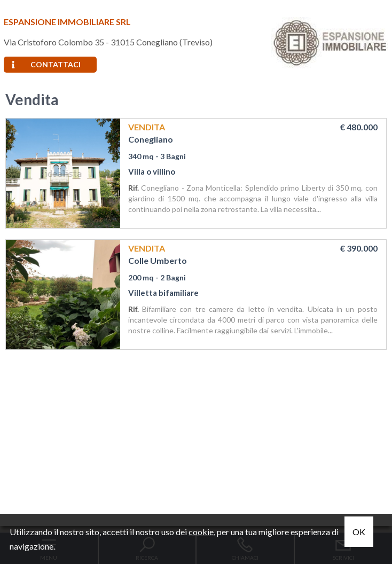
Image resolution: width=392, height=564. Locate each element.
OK (359, 532)
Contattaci (46, 64)
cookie (201, 532)
